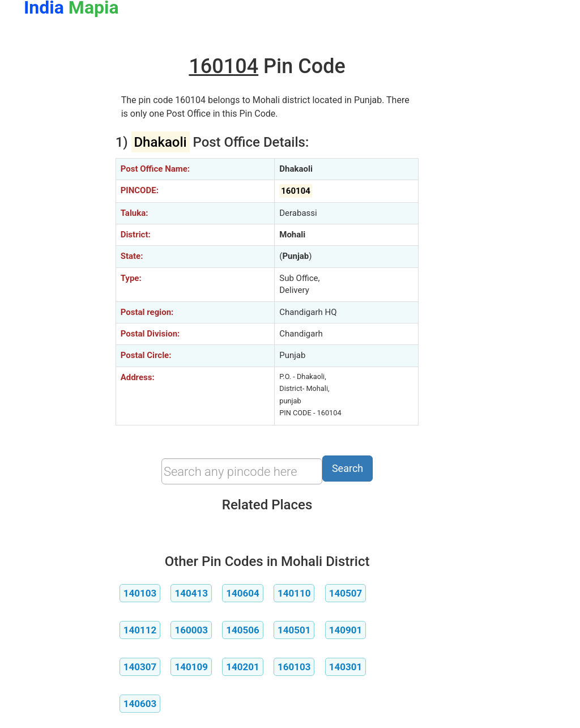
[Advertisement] (61, 214)
